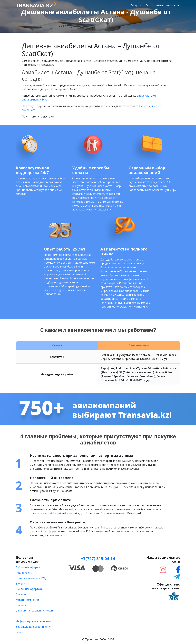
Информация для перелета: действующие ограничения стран (34, 627)
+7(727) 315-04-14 (98, 558)
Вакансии (22, 605)
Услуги (136, 5)
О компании (154, 5)
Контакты (172, 5)
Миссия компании (27, 600)
